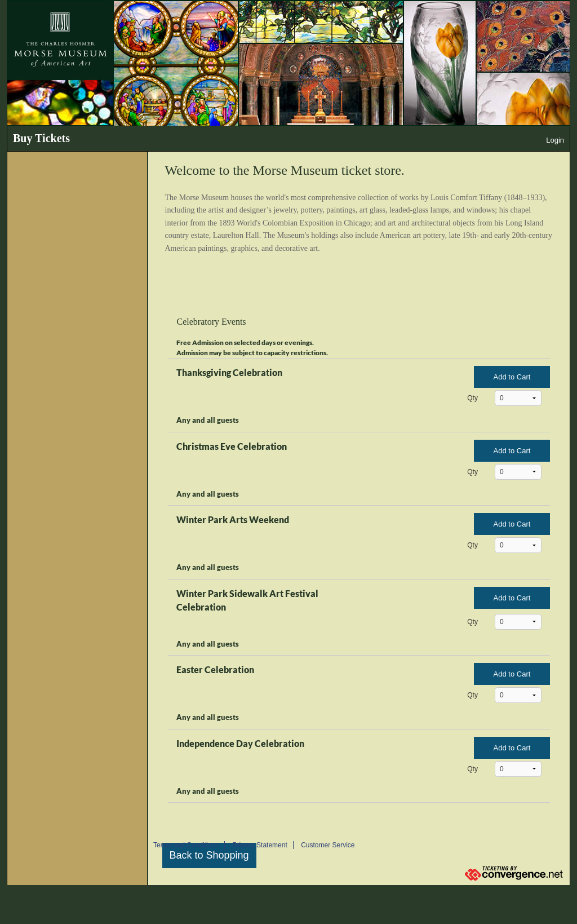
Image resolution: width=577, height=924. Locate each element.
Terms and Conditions (186, 845)
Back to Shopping (209, 855)
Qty (472, 398)
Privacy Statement (259, 845)
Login (555, 140)
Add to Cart (512, 377)
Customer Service (328, 845)
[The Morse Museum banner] (288, 63)
